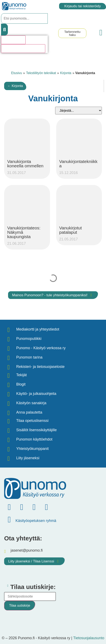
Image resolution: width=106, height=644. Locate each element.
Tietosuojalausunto (89, 638)
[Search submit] (4, 30)
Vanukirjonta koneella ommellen (25, 164)
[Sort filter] (79, 111)
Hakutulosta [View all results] (13, 40)
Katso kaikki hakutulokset (23, 48)
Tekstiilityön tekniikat (41, 73)
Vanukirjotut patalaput (71, 230)
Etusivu (17, 73)
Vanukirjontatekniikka (78, 164)
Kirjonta (66, 73)
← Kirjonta (15, 86)
